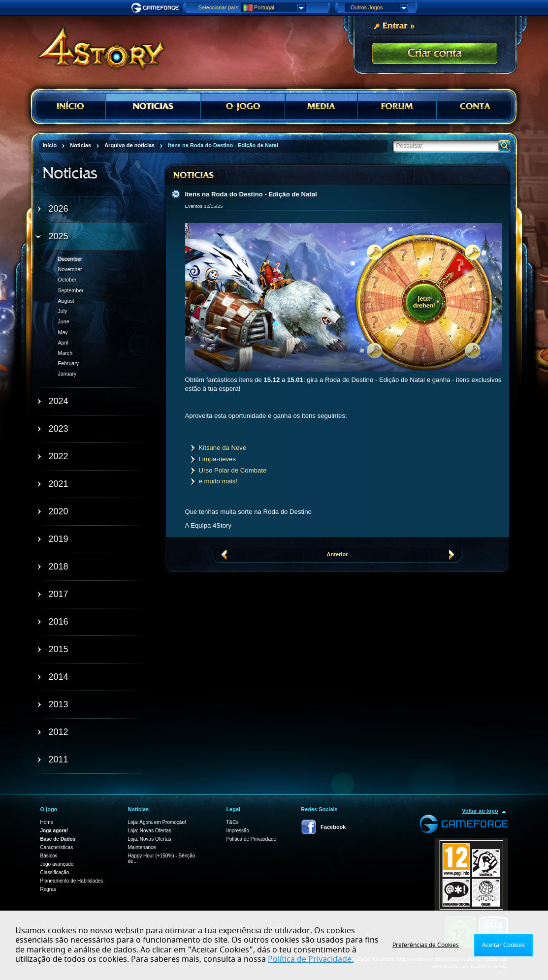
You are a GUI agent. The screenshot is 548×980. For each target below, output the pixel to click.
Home (47, 822)
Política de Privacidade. (311, 959)
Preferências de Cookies (426, 945)
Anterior (338, 554)
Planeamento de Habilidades (72, 881)
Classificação (55, 872)
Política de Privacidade (251, 839)
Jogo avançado (57, 864)
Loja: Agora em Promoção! (157, 822)
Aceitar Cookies (503, 945)
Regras (48, 889)
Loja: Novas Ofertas (149, 831)
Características (57, 847)
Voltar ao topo (480, 811)
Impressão (238, 831)
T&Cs (232, 822)
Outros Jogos (379, 8)
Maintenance (142, 847)
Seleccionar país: (219, 7)
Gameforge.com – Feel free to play (157, 8)
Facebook (333, 827)
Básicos (49, 856)
